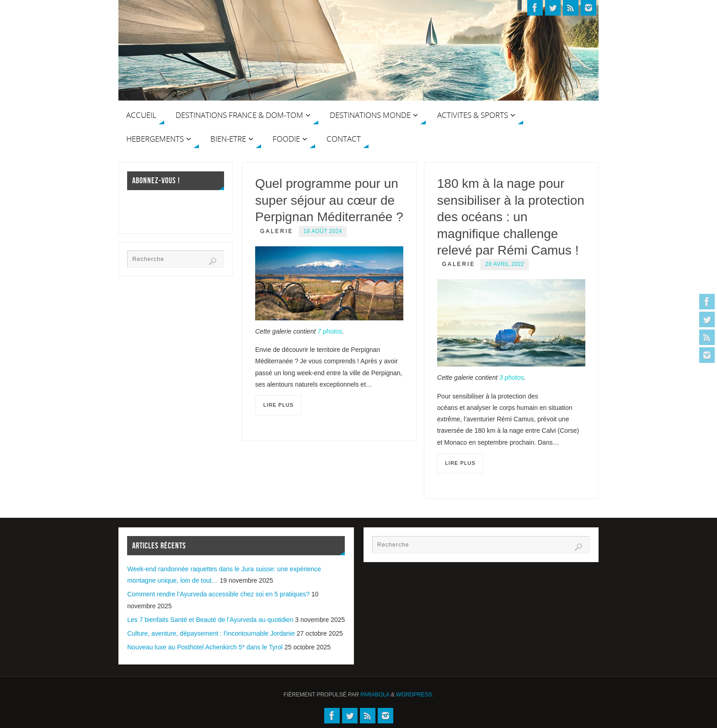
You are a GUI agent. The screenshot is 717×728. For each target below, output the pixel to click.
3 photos (512, 377)
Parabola (375, 695)
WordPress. (415, 695)
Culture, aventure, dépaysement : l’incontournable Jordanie (211, 633)
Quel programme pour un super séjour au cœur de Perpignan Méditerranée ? (329, 200)
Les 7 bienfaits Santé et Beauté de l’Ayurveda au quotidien (210, 620)
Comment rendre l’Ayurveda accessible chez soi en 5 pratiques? (218, 594)
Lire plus (278, 405)
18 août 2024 (323, 231)
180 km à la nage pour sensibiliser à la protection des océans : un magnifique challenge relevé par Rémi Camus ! (511, 217)
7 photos (330, 331)
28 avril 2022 (505, 264)
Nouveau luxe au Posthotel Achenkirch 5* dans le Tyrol (205, 647)
